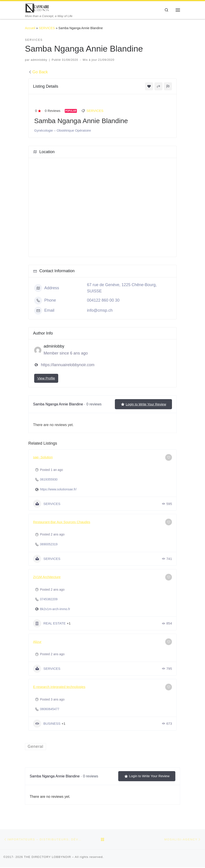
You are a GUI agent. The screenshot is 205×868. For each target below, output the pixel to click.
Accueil (30, 28)
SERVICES (47, 28)
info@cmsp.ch (100, 311)
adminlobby (39, 60)
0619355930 (49, 480)
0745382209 (49, 599)
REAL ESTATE (49, 624)
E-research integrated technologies (59, 687)
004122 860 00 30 (103, 300)
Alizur (37, 642)
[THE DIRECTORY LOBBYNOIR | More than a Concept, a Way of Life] (38, 8)
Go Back (38, 72)
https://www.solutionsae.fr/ (58, 489)
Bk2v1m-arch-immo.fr (55, 609)
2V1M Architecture (47, 577)
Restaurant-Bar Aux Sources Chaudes (62, 522)
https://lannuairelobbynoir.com (68, 365)
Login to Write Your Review (143, 405)
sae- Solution (43, 457)
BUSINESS (47, 724)
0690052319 (49, 544)
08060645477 (50, 709)
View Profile (46, 378)
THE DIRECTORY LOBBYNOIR (47, 858)
